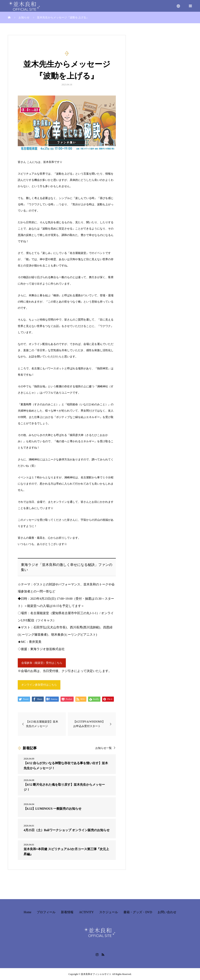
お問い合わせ (167, 912)
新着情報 (67, 912)
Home (27, 912)
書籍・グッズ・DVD (138, 912)
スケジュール (109, 912)
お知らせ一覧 (104, 748)
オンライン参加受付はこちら (39, 685)
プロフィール (46, 912)
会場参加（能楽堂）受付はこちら (42, 663)
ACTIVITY (86, 912)
